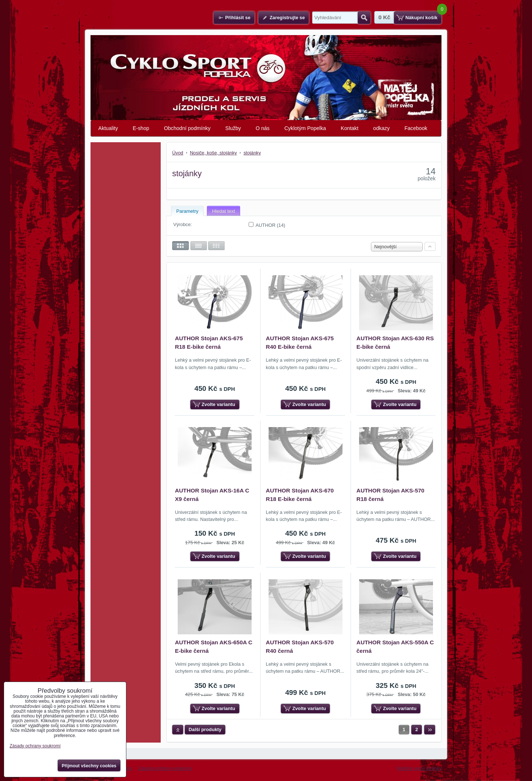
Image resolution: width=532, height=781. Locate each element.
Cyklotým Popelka (305, 128)
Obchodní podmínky (187, 128)
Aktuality (108, 128)
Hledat (364, 18)
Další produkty (205, 729)
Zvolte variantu (219, 404)
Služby (233, 128)
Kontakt (349, 128)
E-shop (141, 128)
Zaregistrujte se (287, 18)
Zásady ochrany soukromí (165, 768)
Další (430, 730)
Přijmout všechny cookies (89, 766)
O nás (263, 128)
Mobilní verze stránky (419, 768)
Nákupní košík (421, 18)
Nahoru (178, 730)
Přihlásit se (238, 18)
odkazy (381, 128)
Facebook (416, 128)
